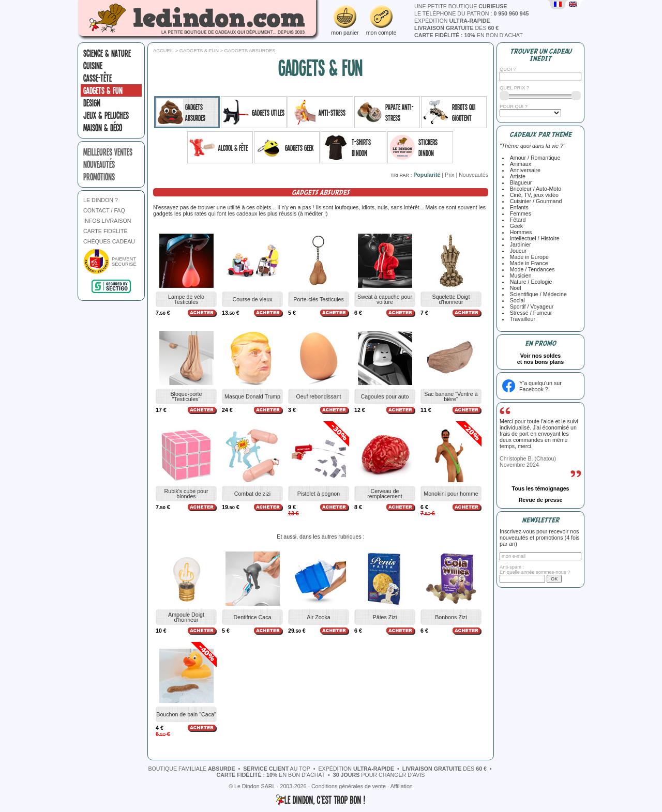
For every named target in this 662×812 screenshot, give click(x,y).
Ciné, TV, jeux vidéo (533, 195)
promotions (99, 177)
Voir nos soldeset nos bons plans (541, 359)
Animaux (519, 164)
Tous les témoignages (540, 488)
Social (516, 300)
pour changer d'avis (379, 775)
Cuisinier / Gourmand (535, 201)
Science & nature (107, 53)
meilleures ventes (108, 152)
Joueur (517, 251)
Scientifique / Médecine (537, 294)
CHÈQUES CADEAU (109, 241)
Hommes (520, 232)
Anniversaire (524, 170)
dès (456, 28)
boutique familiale (191, 769)
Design (92, 103)
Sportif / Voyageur (530, 307)
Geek (515, 226)
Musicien (519, 275)
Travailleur (521, 319)
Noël (514, 288)
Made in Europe (528, 257)
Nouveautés (473, 175)
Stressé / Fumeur (530, 313)
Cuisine (93, 66)
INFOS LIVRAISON (107, 221)
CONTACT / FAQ (104, 210)
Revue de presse (541, 500)
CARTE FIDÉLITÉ (106, 231)
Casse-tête (97, 78)
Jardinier (519, 244)
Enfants (518, 207)
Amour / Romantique (534, 158)
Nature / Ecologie (530, 282)
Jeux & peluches (106, 115)
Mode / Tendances (531, 269)
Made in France (528, 263)
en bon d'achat (469, 35)
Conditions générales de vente (349, 786)
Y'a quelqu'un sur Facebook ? (540, 386)
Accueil (163, 51)
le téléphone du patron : (472, 13)
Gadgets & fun (103, 90)
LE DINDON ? (101, 200)
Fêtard (516, 220)
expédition (452, 21)
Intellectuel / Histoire (533, 238)
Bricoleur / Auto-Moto (534, 189)
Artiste (516, 176)
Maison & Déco (103, 128)
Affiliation (402, 786)
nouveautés (99, 164)
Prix (449, 175)
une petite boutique (461, 6)
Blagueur (520, 182)
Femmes (519, 213)
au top (277, 769)
